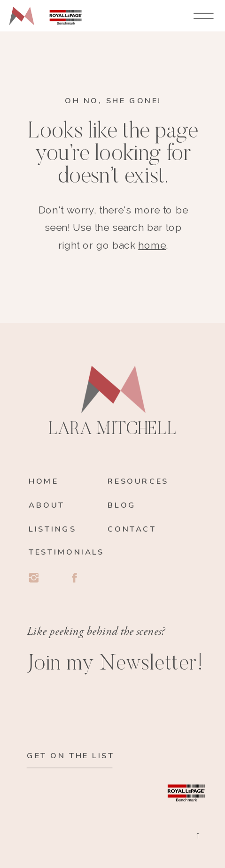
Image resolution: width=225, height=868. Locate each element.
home (152, 245)
